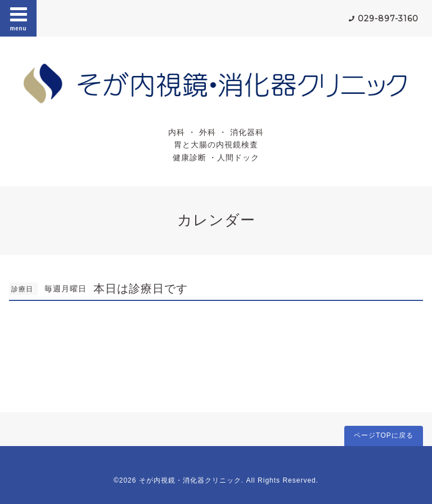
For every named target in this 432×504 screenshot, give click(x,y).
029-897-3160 (388, 19)
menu (19, 18)
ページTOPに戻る (383, 435)
